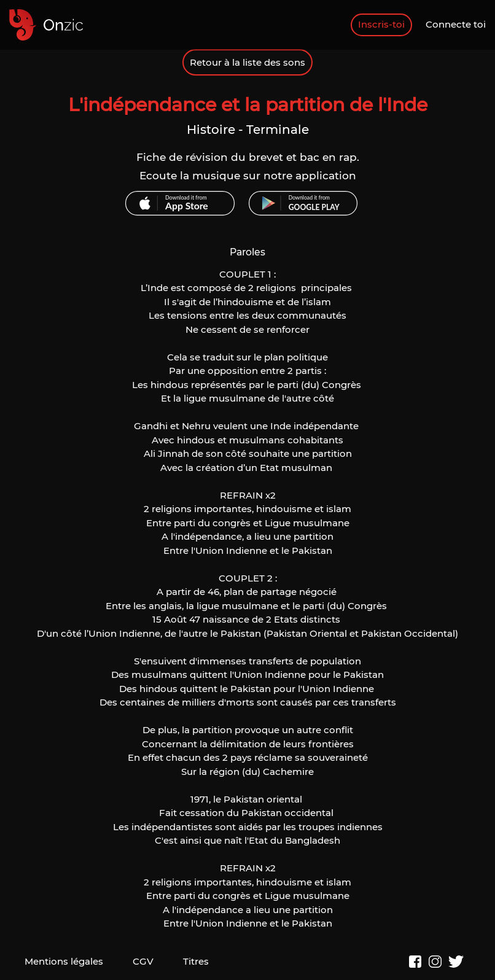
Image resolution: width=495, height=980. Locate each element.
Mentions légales (64, 961)
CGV (143, 961)
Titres (196, 961)
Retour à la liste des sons (247, 62)
